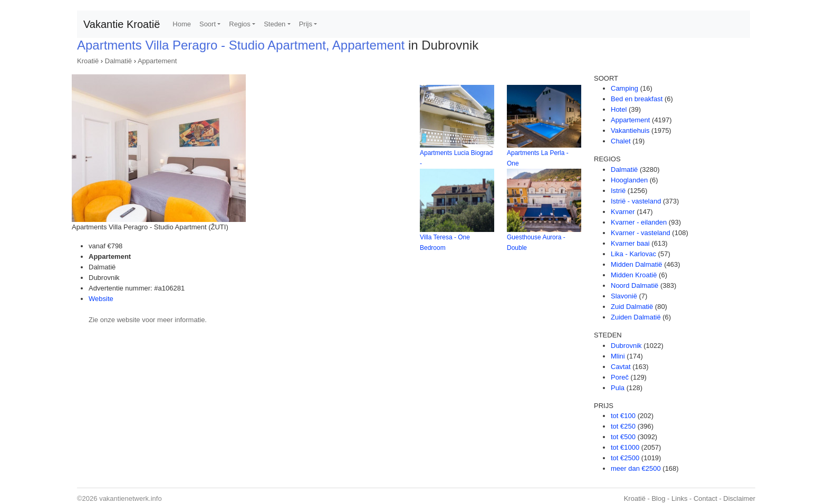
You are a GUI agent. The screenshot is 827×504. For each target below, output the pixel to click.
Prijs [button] (306, 24)
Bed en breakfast (637, 99)
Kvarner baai (630, 243)
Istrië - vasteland (636, 201)
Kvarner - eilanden (639, 222)
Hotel (619, 109)
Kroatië (88, 61)
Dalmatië (118, 61)
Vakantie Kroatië (122, 24)
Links (679, 498)
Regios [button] (239, 24)
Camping (624, 88)
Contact (705, 498)
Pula (618, 388)
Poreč (620, 377)
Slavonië (624, 296)
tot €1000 (625, 447)
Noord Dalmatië (634, 285)
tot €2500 (625, 458)
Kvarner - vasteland (641, 233)
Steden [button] (275, 24)
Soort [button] (208, 24)
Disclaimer (739, 498)
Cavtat (621, 367)
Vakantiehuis (630, 130)
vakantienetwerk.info (131, 498)
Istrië (618, 191)
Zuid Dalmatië (632, 307)
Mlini (618, 356)
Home (182, 24)
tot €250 (623, 426)
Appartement (157, 61)
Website (101, 299)
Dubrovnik (626, 346)
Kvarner (623, 212)
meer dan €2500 (636, 468)
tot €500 (623, 437)
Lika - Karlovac (633, 254)
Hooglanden (629, 180)
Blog (658, 498)
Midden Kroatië (634, 275)
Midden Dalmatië (637, 264)
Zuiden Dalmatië (636, 317)
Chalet (621, 141)
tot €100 (623, 416)
